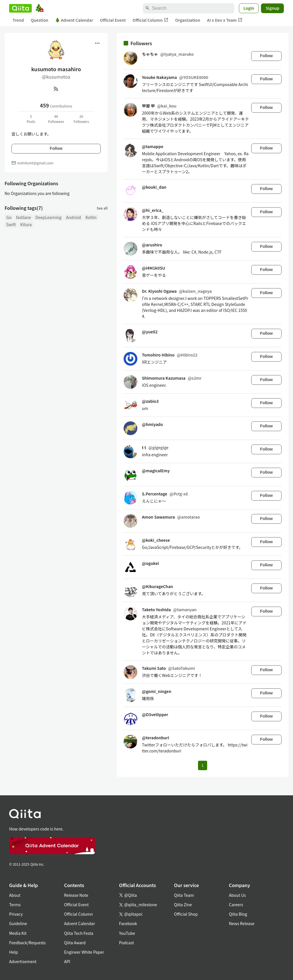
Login (249, 8)
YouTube (127, 933)
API (67, 961)
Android (74, 217)
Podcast (126, 943)
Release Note (76, 895)
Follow (56, 148)
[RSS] (56, 89)
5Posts (31, 119)
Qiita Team (184, 895)
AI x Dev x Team (225, 20)
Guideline (18, 923)
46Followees (56, 119)
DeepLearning (48, 217)
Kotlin (91, 217)
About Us (237, 895)
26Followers (81, 119)
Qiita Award (75, 943)
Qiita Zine (183, 905)
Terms (15, 905)
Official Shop (186, 914)
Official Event (113, 20)
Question (39, 20)
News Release (242, 923)
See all (102, 208)
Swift (11, 224)
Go (9, 217)
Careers (236, 905)
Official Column (151, 20)
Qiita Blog (238, 914)
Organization (188, 20)
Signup (272, 8)
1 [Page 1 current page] (202, 765)
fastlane (23, 217)
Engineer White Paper (84, 952)
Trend (18, 20)
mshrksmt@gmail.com (35, 163)
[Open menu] (97, 43)
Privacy (16, 914)
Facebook (128, 923)
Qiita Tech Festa (79, 933)
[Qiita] (20, 8)
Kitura (26, 224)
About (15, 895)
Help (14, 952)
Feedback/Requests (27, 943)
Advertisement (23, 961)
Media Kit (18, 933)
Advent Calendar (74, 20)
